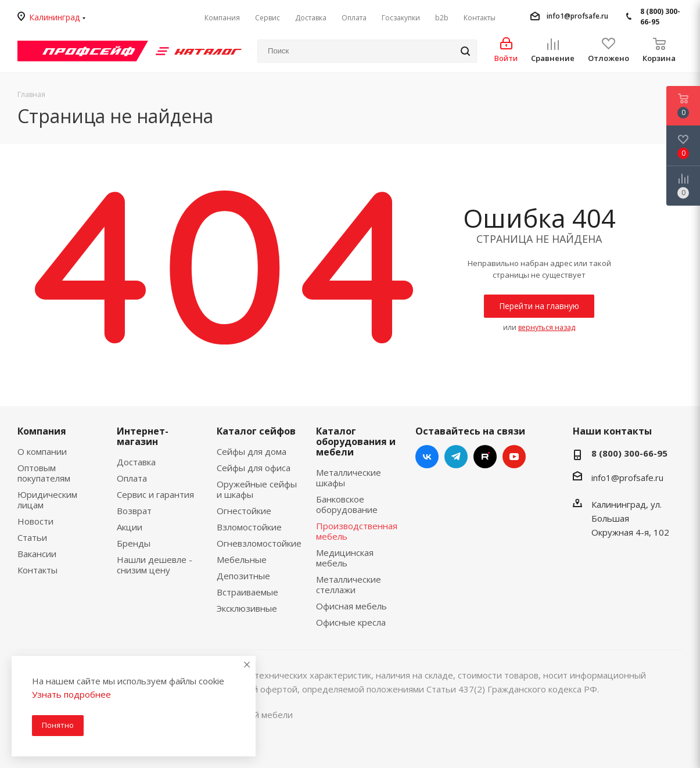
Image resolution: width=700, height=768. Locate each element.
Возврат (134, 511)
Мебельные (242, 559)
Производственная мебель (357, 531)
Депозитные (243, 576)
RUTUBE (485, 457)
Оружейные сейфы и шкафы (257, 489)
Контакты (37, 570)
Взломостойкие (249, 527)
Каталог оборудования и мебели (356, 442)
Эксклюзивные (247, 608)
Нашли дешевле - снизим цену (155, 565)
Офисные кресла (351, 622)
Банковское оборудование (347, 504)
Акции (130, 527)
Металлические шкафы (349, 478)
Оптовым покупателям (44, 473)
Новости (35, 521)
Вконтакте (427, 457)
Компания (42, 431)
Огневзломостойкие (259, 543)
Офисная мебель (351, 606)
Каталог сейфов (256, 431)
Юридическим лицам (47, 500)
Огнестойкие (244, 511)
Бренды (134, 543)
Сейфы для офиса (254, 468)
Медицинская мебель (345, 558)
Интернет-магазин (143, 436)
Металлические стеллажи (349, 584)
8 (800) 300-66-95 (660, 17)
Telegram (456, 457)
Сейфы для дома (252, 451)
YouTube (514, 457)
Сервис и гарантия (155, 494)
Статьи (32, 537)
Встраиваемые (247, 592)
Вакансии (37, 554)
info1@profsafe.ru (577, 16)
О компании (42, 451)
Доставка (136, 462)
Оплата (132, 478)
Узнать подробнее (71, 694)
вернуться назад (547, 327)
